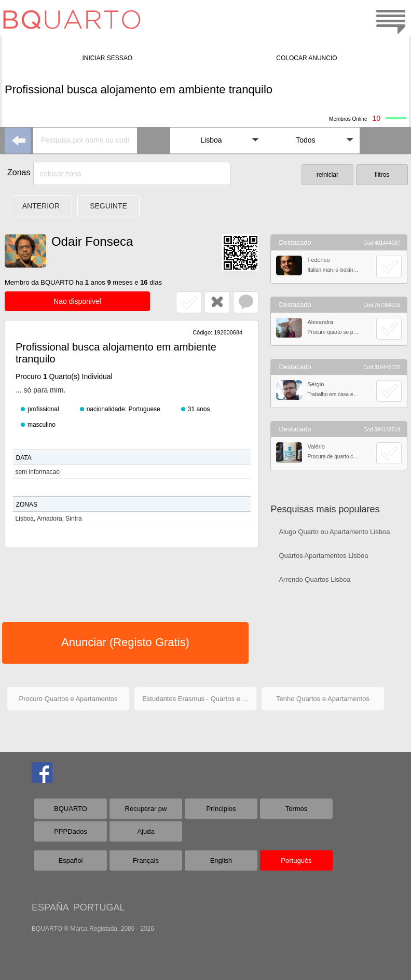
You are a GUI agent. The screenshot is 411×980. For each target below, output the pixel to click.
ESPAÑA (50, 907)
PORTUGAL (99, 907)
